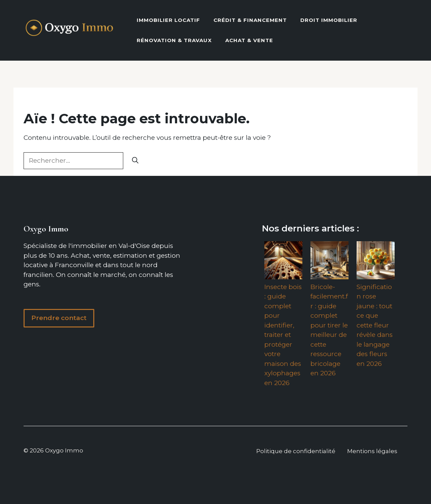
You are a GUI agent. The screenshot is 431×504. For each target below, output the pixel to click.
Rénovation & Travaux (174, 40)
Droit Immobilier (329, 20)
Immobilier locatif (168, 20)
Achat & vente (249, 40)
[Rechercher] (135, 161)
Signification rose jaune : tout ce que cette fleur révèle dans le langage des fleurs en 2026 (375, 325)
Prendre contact (59, 318)
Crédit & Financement (250, 20)
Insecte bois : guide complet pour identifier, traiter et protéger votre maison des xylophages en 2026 (283, 335)
